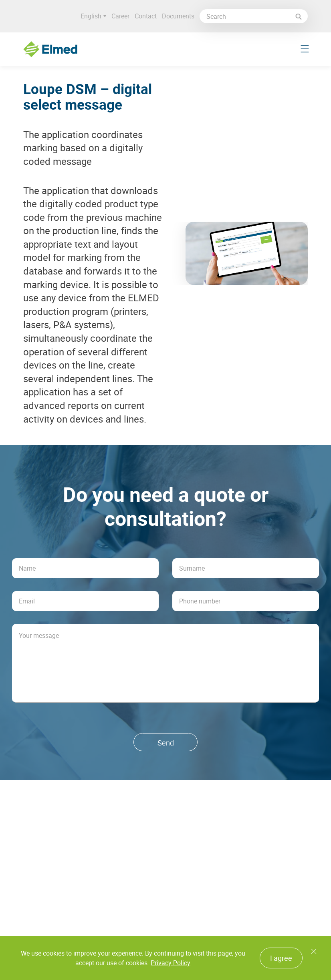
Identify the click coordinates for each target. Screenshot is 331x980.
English (95, 16)
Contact (147, 16)
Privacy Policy (171, 963)
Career (122, 16)
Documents (180, 16)
